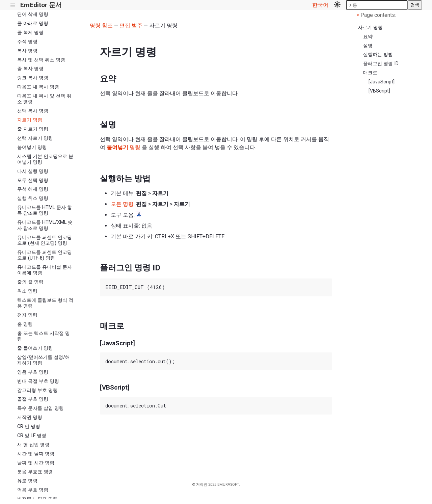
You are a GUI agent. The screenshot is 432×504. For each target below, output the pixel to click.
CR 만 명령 (29, 427)
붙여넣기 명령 (32, 147)
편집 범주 (131, 25)
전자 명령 (27, 315)
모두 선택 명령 (33, 180)
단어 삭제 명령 (33, 14)
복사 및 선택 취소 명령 (41, 60)
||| (13, 5)
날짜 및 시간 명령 (36, 463)
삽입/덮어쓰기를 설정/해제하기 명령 (44, 360)
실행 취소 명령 (33, 198)
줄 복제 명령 (30, 33)
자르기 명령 (30, 120)
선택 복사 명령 (33, 111)
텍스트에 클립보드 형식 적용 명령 (45, 303)
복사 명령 (27, 51)
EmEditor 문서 (41, 5)
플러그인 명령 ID (381, 64)
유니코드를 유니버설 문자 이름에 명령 (45, 270)
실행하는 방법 (378, 55)
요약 (368, 37)
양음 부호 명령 (33, 372)
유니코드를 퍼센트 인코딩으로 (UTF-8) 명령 (45, 255)
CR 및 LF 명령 (32, 436)
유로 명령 (27, 481)
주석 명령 (27, 42)
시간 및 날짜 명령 (36, 454)
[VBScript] (379, 91)
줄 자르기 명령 (33, 129)
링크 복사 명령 (33, 78)
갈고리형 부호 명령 (37, 390)
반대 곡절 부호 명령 (38, 381)
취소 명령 (27, 291)
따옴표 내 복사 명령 (38, 87)
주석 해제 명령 (33, 189)
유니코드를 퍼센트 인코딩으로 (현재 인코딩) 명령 (45, 240)
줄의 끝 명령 (30, 282)
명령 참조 (101, 25)
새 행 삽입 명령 (33, 445)
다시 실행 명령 (33, 171)
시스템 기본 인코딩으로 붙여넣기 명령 (45, 159)
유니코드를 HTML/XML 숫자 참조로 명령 (45, 225)
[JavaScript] (382, 82)
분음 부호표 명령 (35, 472)
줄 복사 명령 (30, 69)
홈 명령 (25, 324)
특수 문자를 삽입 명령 (40, 408)
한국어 (320, 5)
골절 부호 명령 (33, 399)
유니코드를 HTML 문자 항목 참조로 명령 (45, 210)
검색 (415, 5)
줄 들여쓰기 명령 (35, 348)
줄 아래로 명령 (33, 23)
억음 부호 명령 (33, 490)
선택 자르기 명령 (35, 138)
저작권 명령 (30, 417)
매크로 (370, 73)
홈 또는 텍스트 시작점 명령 (44, 336)
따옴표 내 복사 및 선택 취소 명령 (44, 99)
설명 (368, 46)
